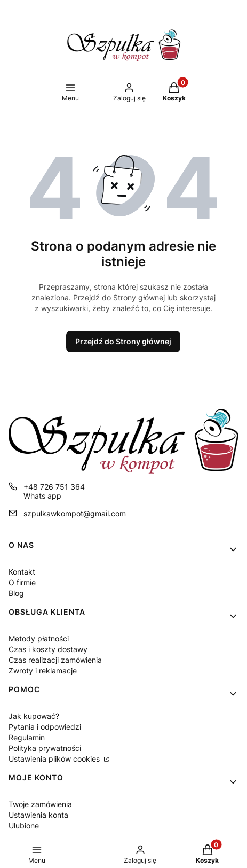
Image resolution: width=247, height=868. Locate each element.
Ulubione (24, 826)
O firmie (22, 582)
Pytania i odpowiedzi (45, 727)
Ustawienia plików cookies (55, 759)
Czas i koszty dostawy (48, 649)
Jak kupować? (34, 716)
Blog (16, 593)
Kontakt (22, 572)
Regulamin (27, 737)
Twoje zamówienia (40, 804)
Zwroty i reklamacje (43, 671)
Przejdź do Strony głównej (123, 341)
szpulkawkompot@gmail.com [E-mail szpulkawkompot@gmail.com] (75, 513)
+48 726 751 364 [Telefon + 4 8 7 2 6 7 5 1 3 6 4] (54, 487)
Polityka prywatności (45, 748)
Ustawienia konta (38, 815)
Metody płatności (39, 638)
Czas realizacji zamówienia (55, 660)
